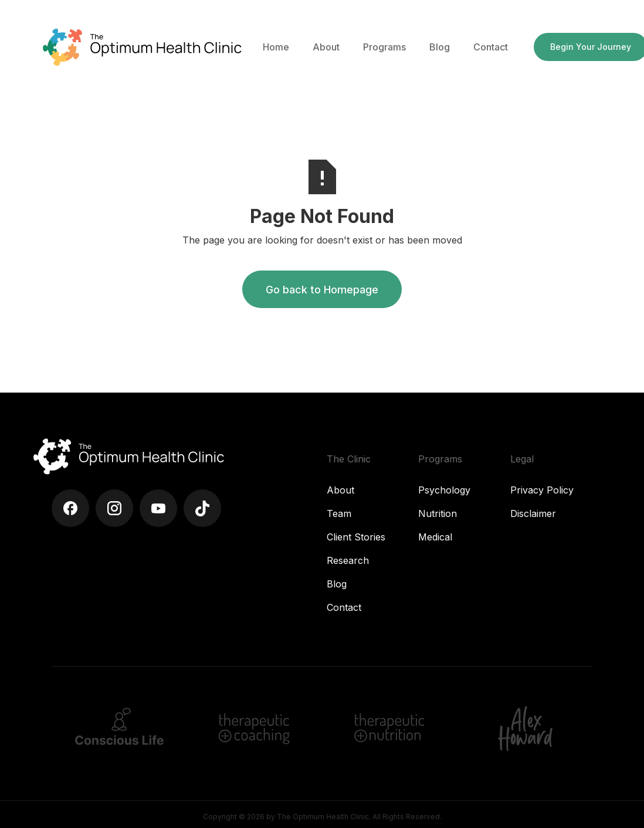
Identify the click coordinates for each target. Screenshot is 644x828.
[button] (326, 47)
